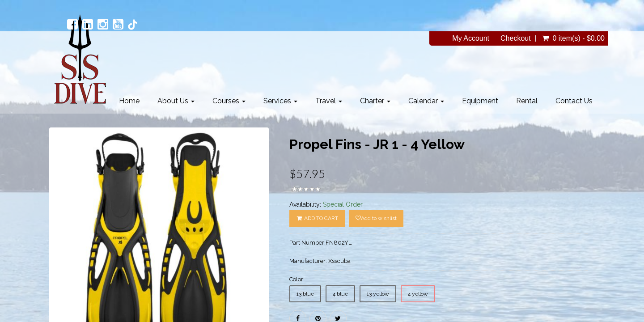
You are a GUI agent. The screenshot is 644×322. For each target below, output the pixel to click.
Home (129, 101)
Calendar (426, 101)
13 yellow (378, 294)
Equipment (480, 101)
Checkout (516, 38)
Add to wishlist (376, 218)
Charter (375, 101)
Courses (229, 101)
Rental (527, 101)
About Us (176, 101)
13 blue (305, 294)
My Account (471, 38)
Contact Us (574, 101)
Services (280, 101)
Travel (329, 101)
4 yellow (418, 294)
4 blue (340, 294)
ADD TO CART (317, 218)
